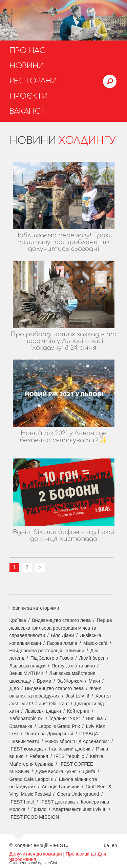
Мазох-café (95, 643)
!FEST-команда (26, 749)
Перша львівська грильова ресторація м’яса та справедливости (61, 628)
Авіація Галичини (61, 787)
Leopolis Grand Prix (59, 726)
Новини (27, 66)
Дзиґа (89, 771)
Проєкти (29, 96)
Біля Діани (63, 635)
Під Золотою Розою (52, 658)
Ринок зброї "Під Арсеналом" (77, 741)
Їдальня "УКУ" (65, 718)
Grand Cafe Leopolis (31, 779)
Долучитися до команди (36, 854)
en (114, 845)
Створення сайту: (26, 863)
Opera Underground (78, 794)
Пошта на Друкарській (49, 734)
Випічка (94, 718)
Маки (94, 681)
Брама (44, 681)
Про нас (27, 51)
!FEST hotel (22, 802)
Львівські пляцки (28, 666)
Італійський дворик (69, 749)
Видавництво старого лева (61, 620)
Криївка (18, 620)
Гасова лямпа (62, 643)
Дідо (14, 688)
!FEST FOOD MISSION (34, 817)
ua (106, 845)
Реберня (39, 756)
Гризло (39, 809)
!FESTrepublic (69, 756)
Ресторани (33, 81)
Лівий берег (92, 658)
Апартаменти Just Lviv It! (80, 809)
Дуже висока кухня (56, 771)
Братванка (21, 726)
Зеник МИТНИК (26, 673)
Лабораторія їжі (27, 718)
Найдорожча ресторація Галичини (47, 651)
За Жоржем (70, 681)
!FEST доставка (58, 802)
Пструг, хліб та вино (73, 666)
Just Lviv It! (78, 696)
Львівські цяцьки (43, 711)
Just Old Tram (54, 704)
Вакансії (27, 111)
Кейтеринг (78, 711)
